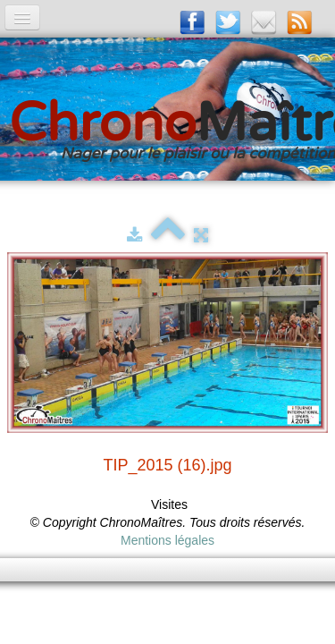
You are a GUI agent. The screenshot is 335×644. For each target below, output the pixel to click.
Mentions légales (167, 540)
